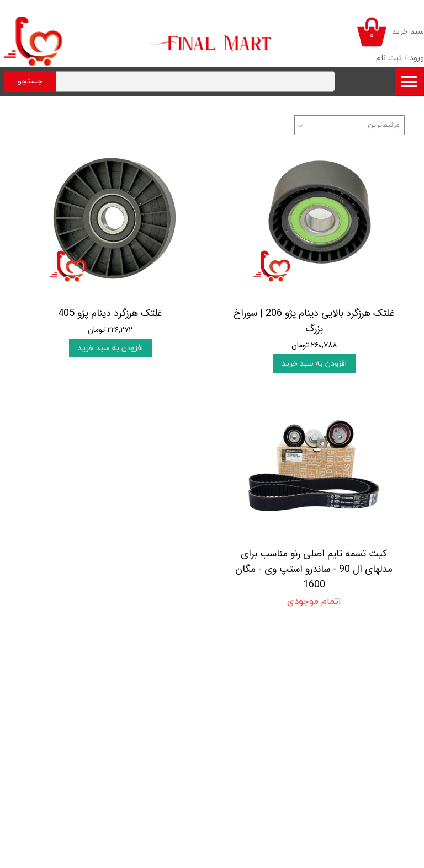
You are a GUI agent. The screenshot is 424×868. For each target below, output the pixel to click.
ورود (417, 58)
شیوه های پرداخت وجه (46, 730)
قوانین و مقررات (55, 667)
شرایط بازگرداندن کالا (50, 714)
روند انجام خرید (57, 683)
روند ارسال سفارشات (50, 699)
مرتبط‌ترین (384, 125)
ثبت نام (389, 58)
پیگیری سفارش (57, 745)
